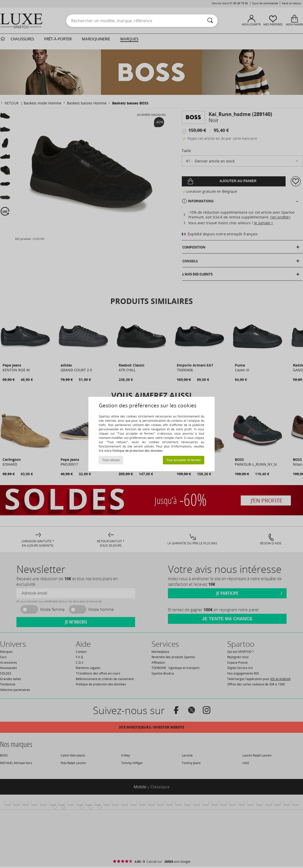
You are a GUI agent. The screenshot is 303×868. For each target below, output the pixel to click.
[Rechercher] (210, 21)
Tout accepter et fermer (183, 460)
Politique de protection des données (137, 451)
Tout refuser (111, 460)
